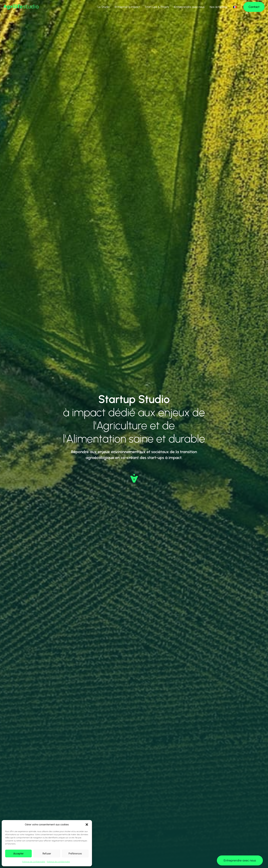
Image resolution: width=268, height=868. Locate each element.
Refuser (47, 854)
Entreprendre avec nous (189, 7)
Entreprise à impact (127, 7)
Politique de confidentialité (34, 862)
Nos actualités (219, 7)
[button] (87, 825)
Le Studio (104, 7)
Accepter (18, 854)
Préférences (75, 854)
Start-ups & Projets (157, 7)
